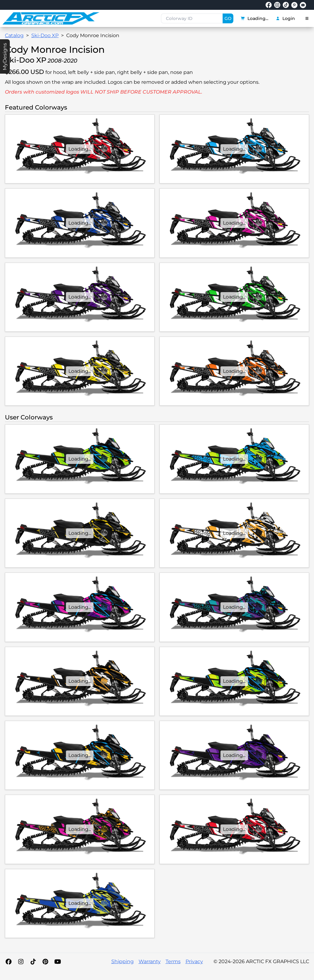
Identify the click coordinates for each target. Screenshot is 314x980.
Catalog (14, 35)
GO (228, 18)
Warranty (150, 961)
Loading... (255, 18)
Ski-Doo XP (45, 35)
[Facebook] (9, 962)
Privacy (194, 961)
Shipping (123, 961)
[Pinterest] (45, 962)
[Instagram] (21, 962)
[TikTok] (33, 962)
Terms (173, 961)
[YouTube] (58, 962)
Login (285, 18)
